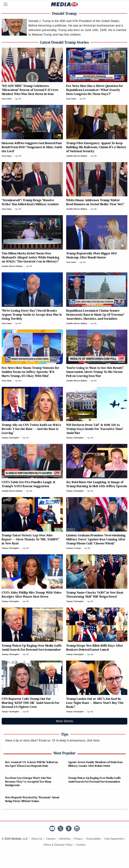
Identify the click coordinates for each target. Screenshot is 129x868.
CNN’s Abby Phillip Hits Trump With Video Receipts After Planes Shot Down (31, 594)
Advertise (65, 839)
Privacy (78, 839)
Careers (51, 839)
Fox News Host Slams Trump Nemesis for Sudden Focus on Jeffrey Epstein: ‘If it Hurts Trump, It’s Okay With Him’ (30, 372)
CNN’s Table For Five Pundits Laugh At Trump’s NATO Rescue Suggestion (29, 484)
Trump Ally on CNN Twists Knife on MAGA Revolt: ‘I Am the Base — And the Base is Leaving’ (31, 429)
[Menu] (8, 4)
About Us (37, 839)
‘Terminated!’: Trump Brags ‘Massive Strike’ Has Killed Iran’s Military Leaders (30, 202)
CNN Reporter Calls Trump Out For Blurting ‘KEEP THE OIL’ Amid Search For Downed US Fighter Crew (31, 703)
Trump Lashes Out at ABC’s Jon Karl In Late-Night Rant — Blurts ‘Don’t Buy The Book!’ (95, 703)
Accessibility (93, 839)
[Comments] (24, 99)
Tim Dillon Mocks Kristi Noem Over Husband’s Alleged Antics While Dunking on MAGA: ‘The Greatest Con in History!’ (30, 257)
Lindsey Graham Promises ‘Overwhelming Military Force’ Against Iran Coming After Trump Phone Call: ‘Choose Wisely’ (96, 539)
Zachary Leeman (74, 548)
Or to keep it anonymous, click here (76, 740)
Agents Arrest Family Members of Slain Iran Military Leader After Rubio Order (95, 764)
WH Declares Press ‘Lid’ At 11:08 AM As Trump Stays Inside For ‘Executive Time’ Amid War (95, 429)
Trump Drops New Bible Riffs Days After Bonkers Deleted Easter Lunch (95, 647)
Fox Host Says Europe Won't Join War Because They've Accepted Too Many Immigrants (28, 781)
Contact (81, 845)
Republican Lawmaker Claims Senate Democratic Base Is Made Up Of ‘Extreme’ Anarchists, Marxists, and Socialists (95, 315)
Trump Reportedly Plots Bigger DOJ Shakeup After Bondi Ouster (91, 255)
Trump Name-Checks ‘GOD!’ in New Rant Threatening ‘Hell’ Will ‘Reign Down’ (95, 594)
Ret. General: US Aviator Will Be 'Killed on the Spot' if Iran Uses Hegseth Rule (31, 764)
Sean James (7, 99)
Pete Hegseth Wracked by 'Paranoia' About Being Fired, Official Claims (32, 799)
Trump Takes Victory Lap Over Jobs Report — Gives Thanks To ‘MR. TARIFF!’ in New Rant (30, 539)
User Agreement (114, 839)
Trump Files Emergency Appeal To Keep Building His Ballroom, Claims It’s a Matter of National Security (96, 147)
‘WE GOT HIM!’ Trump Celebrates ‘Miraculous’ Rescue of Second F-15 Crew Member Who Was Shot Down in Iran (30, 90)
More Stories (64, 721)
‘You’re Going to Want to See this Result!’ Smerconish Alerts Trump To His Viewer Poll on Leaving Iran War (95, 372)
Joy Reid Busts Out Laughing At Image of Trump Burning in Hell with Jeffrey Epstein (97, 484)
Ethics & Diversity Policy (58, 845)
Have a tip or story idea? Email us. (28, 740)
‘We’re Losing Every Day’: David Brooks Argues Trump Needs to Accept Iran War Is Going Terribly (32, 315)
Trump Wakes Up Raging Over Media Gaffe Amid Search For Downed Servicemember (32, 647)
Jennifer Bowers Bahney (77, 156)
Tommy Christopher (10, 438)
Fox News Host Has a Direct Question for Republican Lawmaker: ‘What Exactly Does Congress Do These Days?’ (95, 90)
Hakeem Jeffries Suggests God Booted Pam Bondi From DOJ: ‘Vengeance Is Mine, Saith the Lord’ (32, 147)
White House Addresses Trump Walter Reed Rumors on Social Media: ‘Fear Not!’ (95, 202)
